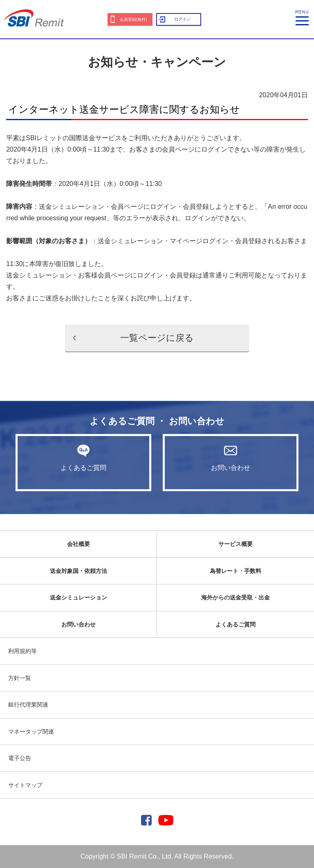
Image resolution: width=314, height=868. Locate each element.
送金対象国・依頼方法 (78, 571)
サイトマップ (25, 785)
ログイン (182, 19)
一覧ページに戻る (157, 338)
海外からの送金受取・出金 (235, 597)
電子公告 (20, 758)
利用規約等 (22, 651)
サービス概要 (235, 544)
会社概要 (78, 544)
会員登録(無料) (133, 19)
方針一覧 (20, 678)
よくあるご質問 (83, 458)
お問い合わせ (231, 458)
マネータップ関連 (31, 732)
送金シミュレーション (78, 597)
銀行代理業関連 (28, 705)
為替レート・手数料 (235, 571)
